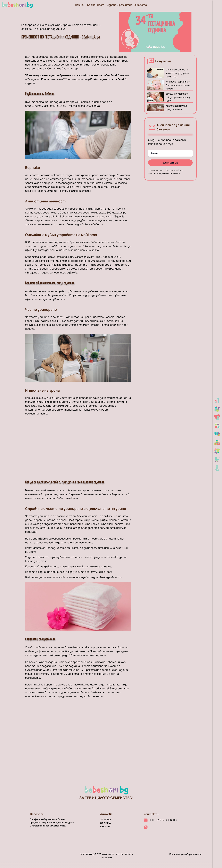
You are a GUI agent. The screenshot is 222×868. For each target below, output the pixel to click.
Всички (80, 5)
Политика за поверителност (186, 854)
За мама (106, 819)
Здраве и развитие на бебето (127, 5)
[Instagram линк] (146, 827)
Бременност (96, 5)
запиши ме (170, 163)
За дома (105, 823)
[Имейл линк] (160, 820)
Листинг (106, 826)
